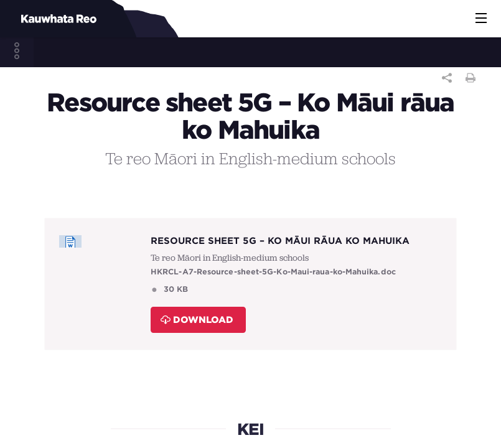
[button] (481, 19)
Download (197, 320)
